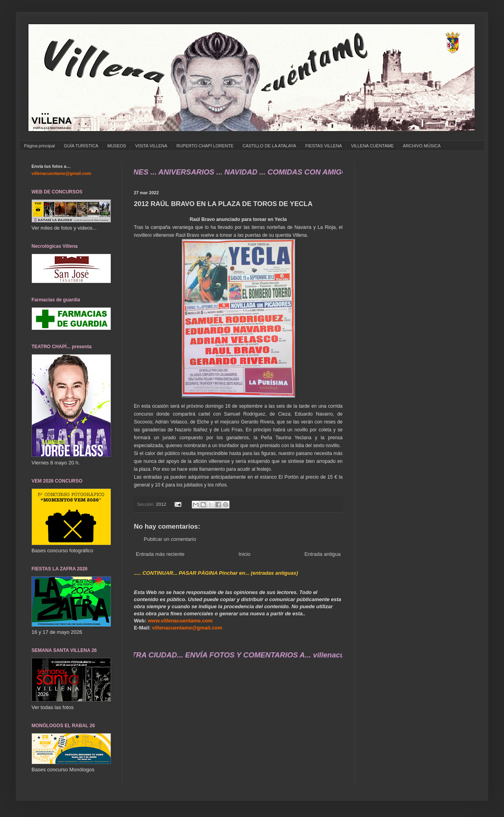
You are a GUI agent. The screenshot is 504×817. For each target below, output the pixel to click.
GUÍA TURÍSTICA (81, 146)
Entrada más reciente (160, 554)
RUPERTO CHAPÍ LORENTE (205, 146)
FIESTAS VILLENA (323, 146)
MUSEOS (117, 146)
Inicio (245, 554)
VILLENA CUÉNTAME (372, 146)
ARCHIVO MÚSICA (422, 146)
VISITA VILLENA (151, 146)
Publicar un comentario (170, 539)
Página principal (39, 146)
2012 (161, 504)
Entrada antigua (322, 554)
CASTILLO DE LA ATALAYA (269, 146)
